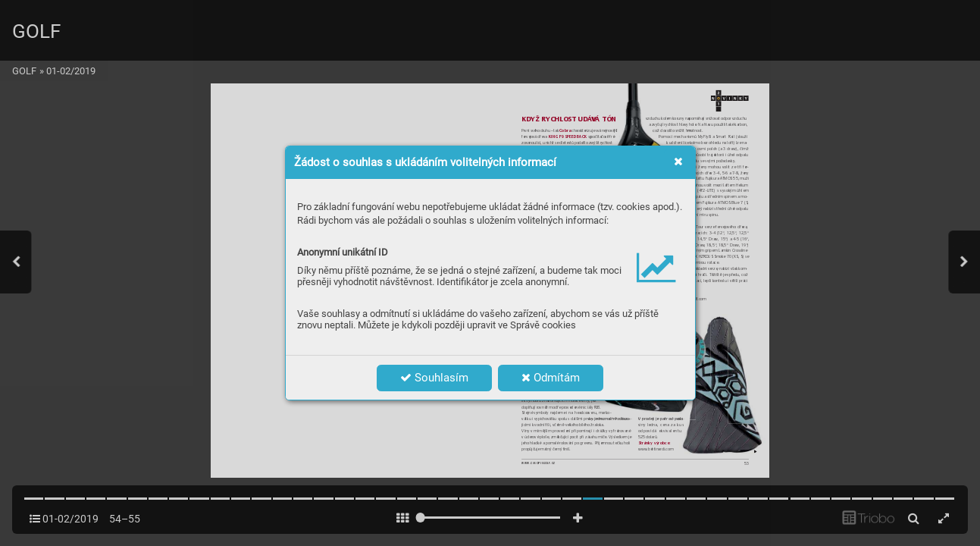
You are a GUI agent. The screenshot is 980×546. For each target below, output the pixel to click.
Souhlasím (434, 378)
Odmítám (551, 378)
